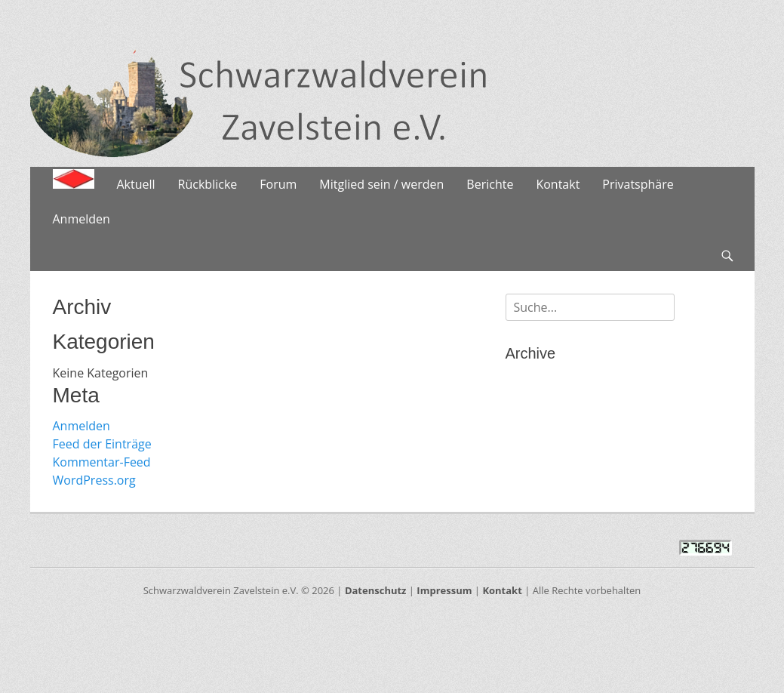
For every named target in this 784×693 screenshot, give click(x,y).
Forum (278, 184)
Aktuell (136, 184)
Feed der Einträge (102, 444)
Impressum (444, 590)
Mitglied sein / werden (381, 184)
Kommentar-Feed (102, 462)
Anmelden (81, 219)
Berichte (490, 184)
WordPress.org (94, 480)
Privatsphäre (638, 184)
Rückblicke (208, 184)
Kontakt (558, 184)
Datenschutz (376, 590)
